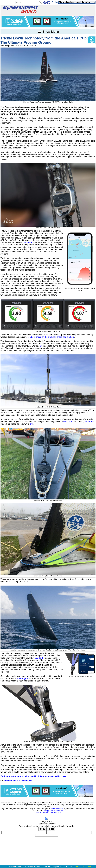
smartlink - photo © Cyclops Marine (48, 227)
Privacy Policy (56, 812)
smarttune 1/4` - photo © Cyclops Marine (48, 575)
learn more (80, 867)
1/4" (32, 424)
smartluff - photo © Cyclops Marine (80, 675)
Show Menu (48, 32)
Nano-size (68, 422)
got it (89, 867)
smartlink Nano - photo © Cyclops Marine (48, 499)
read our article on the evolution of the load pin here (51, 337)
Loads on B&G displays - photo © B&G (48, 330)
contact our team (57, 809)
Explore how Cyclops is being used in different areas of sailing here (33, 776)
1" (41, 346)
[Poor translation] (51, 829)
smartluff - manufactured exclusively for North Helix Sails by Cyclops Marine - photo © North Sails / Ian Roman (48, 649)
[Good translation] (42, 829)
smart (28, 242)
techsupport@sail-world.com (53, 811)
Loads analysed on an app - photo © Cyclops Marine (80, 289)
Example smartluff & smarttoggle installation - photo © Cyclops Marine (48, 741)
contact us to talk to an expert (18, 781)
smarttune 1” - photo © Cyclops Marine (48, 406)
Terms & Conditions (42, 812)
